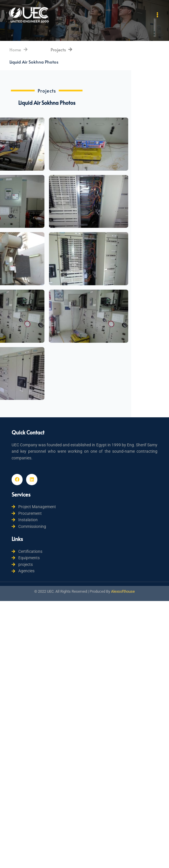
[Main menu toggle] (158, 15)
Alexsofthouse (123, 584)
